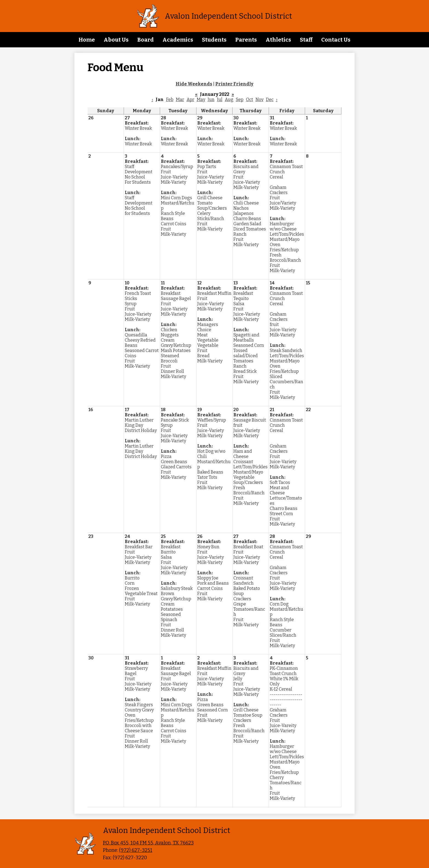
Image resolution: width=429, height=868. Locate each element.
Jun (211, 100)
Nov (260, 100)
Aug (229, 100)
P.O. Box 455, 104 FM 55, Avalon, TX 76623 (148, 843)
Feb (170, 100)
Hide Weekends (194, 84)
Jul (220, 100)
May (201, 100)
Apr (190, 100)
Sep (240, 100)
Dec (270, 100)
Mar (180, 100)
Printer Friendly (234, 84)
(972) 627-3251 (136, 850)
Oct (250, 100)
